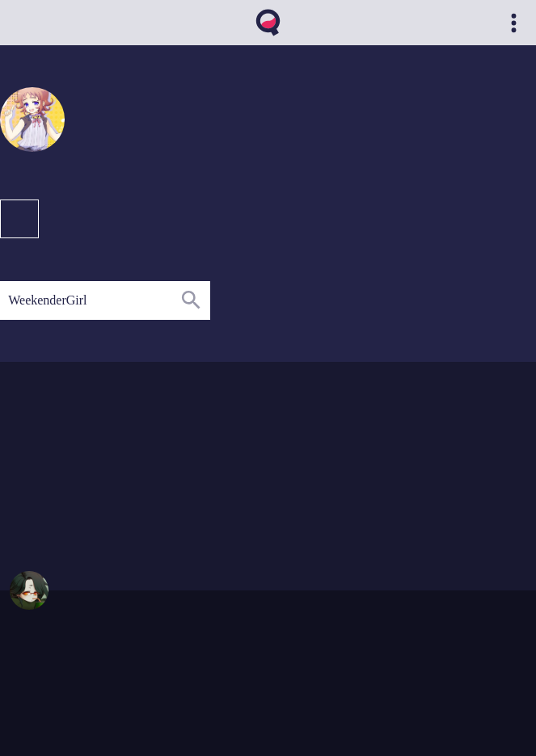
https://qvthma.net (47, 656)
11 (135, 476)
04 (86, 460)
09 (118, 460)
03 (70, 460)
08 (102, 476)
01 (54, 476)
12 (152, 476)
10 (168, 506)
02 (54, 460)
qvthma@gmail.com (51, 671)
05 (102, 460)
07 (135, 490)
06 (118, 490)
